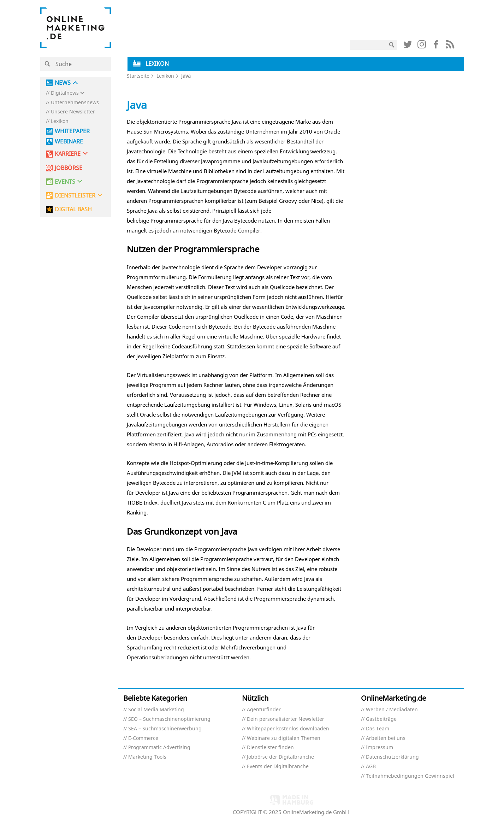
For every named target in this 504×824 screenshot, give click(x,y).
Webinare (69, 142)
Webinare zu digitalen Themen (284, 738)
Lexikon (60, 121)
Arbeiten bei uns (386, 738)
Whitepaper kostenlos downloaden (288, 729)
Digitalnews (65, 93)
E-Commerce (143, 738)
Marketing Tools (147, 757)
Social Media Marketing (156, 710)
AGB (371, 767)
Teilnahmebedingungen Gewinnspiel (410, 776)
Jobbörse (69, 168)
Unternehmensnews (75, 103)
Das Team (378, 729)
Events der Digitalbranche (278, 767)
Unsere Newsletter (73, 112)
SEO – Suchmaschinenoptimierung (169, 719)
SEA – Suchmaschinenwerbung (165, 729)
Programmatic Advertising (159, 748)
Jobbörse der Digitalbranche (280, 757)
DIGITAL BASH (73, 209)
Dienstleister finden (270, 748)
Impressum (380, 748)
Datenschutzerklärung (392, 757)
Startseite (138, 76)
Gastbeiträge (381, 719)
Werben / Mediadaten (392, 710)
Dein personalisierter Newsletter (286, 719)
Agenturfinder (264, 710)
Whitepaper (72, 131)
